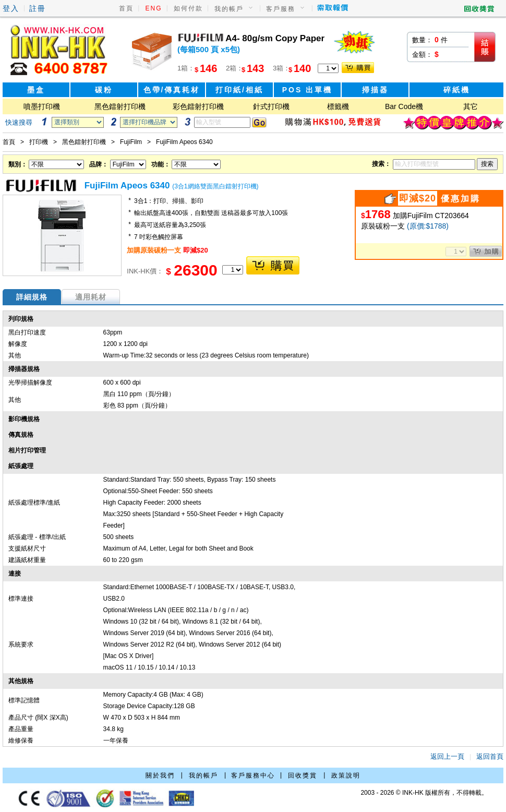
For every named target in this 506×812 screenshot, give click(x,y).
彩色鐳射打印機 (198, 106)
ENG (154, 8)
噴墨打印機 (42, 106)
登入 (11, 8)
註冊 (38, 8)
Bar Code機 (404, 106)
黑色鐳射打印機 (120, 106)
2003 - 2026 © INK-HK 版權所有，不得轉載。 (424, 793)
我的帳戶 (229, 9)
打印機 (39, 142)
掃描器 (375, 90)
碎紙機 (457, 90)
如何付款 (188, 8)
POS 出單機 (307, 90)
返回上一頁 (447, 756)
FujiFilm (131, 142)
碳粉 (104, 90)
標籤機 (338, 106)
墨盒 (36, 90)
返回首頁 (490, 756)
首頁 (126, 8)
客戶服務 (281, 9)
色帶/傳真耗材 (172, 90)
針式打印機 (271, 106)
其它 (471, 106)
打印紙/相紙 (239, 90)
